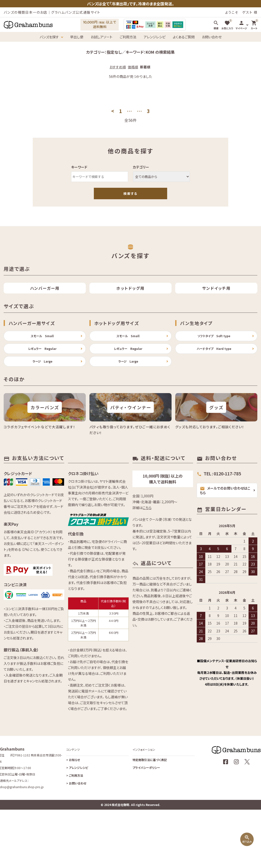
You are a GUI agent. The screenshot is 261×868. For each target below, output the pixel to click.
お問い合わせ (212, 37)
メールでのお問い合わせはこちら (225, 538)
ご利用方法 (128, 37)
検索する (130, 193)
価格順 (133, 67)
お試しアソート (102, 37)
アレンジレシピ (155, 37)
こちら (147, 555)
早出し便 (77, 37)
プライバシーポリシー (146, 815)
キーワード (79, 167)
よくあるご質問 (184, 37)
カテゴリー (141, 167)
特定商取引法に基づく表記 (150, 807)
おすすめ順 (118, 67)
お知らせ (73, 807)
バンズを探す (49, 37)
